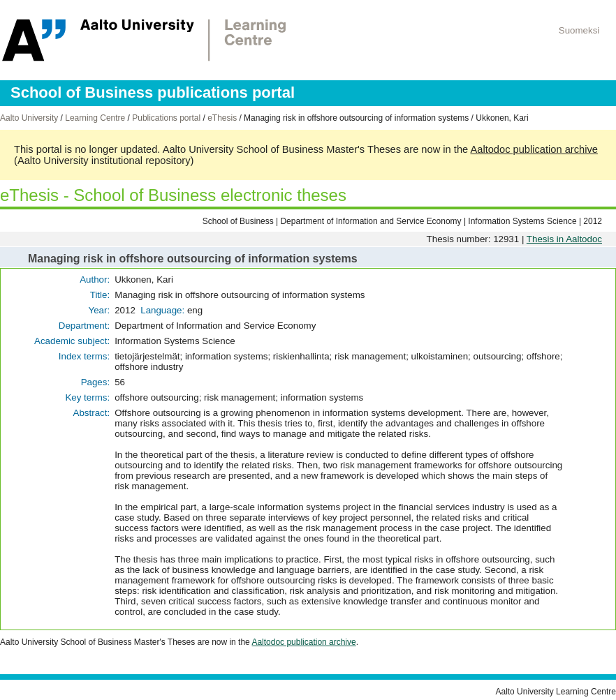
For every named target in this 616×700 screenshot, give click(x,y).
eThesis (222, 118)
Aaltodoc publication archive (534, 149)
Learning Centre (95, 118)
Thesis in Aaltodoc (564, 239)
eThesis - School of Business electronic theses (173, 195)
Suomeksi (579, 30)
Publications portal (166, 118)
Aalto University (29, 118)
